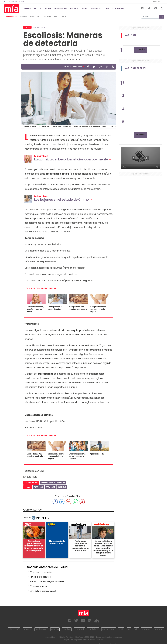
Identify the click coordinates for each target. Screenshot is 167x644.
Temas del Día (11, 17)
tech (64, 17)
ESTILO (85, 9)
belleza (24, 17)
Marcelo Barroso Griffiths (53, 483)
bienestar (34, 17)
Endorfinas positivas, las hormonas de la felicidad (77, 456)
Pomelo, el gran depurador (40, 577)
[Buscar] (150, 17)
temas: (28, 487)
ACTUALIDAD (118, 9)
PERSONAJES (96, 9)
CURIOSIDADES (60, 9)
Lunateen (147, 629)
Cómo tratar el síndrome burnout (43, 591)
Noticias (28, 629)
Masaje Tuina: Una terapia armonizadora (78, 308)
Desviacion (51, 487)
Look (121, 629)
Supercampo (109, 629)
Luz (129, 629)
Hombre (67, 629)
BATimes (159, 629)
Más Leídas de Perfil (136, 68)
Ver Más (140, 49)
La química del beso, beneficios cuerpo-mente (71, 159)
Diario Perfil (14, 629)
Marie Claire (41, 629)
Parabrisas (93, 629)
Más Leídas (131, 35)
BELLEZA (37, 9)
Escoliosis (39, 487)
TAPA (107, 9)
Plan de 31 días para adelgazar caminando (47, 582)
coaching (46, 17)
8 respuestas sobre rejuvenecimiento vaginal (98, 309)
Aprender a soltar (97, 454)
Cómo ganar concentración (41, 572)
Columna (62, 487)
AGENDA (27, 9)
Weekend (79, 629)
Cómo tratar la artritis (38, 586)
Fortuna (55, 629)
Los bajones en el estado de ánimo (61, 200)
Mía (136, 629)
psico (56, 17)
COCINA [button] (47, 9)
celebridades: (31, 483)
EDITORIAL (74, 9)
